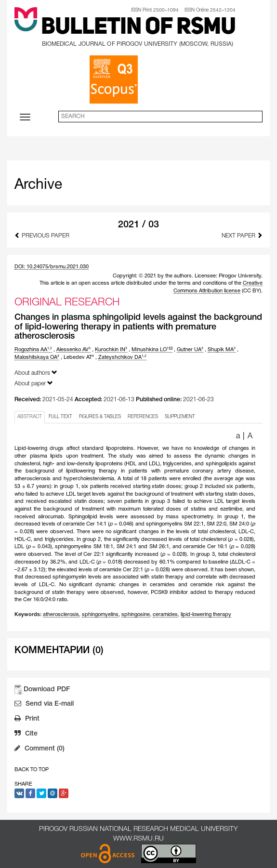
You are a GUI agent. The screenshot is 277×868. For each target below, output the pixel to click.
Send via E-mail (44, 705)
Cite (26, 735)
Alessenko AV (73, 350)
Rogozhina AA (33, 350)
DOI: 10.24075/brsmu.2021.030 (52, 267)
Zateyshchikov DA (122, 357)
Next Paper (242, 235)
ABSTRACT (30, 417)
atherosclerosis (61, 615)
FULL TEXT (60, 417)
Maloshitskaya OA (37, 357)
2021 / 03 (138, 225)
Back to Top (32, 770)
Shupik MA (222, 350)
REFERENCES (143, 417)
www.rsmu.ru (138, 839)
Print (27, 720)
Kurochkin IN (111, 350)
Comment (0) (40, 750)
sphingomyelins (100, 615)
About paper (34, 383)
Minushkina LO (152, 350)
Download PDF (47, 690)
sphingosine (136, 615)
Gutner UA (190, 350)
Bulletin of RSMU (138, 28)
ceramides (165, 615)
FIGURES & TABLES (100, 417)
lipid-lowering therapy (206, 615)
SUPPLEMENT (180, 417)
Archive (38, 185)
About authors (36, 373)
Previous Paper (42, 235)
